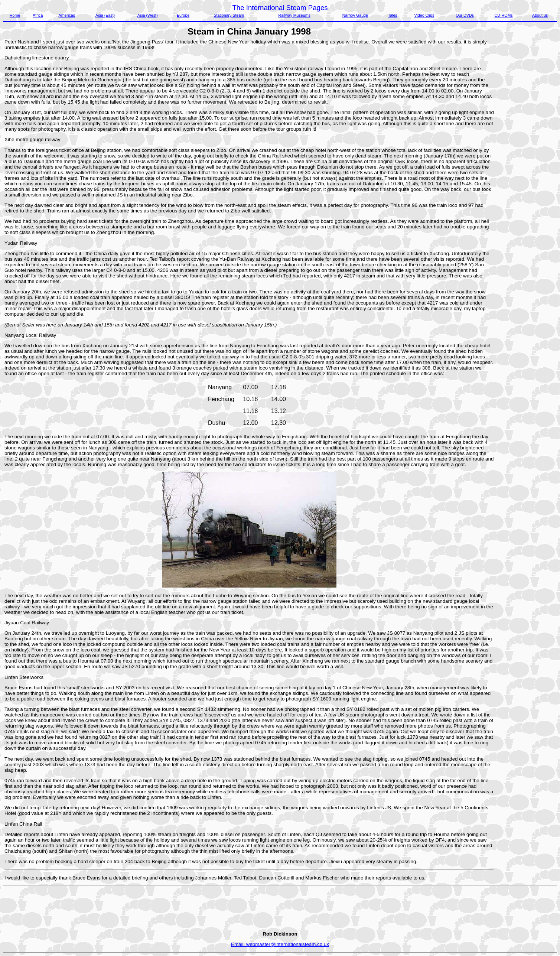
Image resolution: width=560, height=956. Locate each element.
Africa (38, 15)
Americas (67, 15)
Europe (183, 15)
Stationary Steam (229, 15)
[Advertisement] (526, 150)
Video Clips (424, 15)
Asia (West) (148, 15)
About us (540, 15)
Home (15, 15)
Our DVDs (465, 15)
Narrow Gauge (355, 15)
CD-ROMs (504, 15)
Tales (393, 15)
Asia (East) (105, 15)
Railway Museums (294, 15)
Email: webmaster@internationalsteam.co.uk (280, 944)
